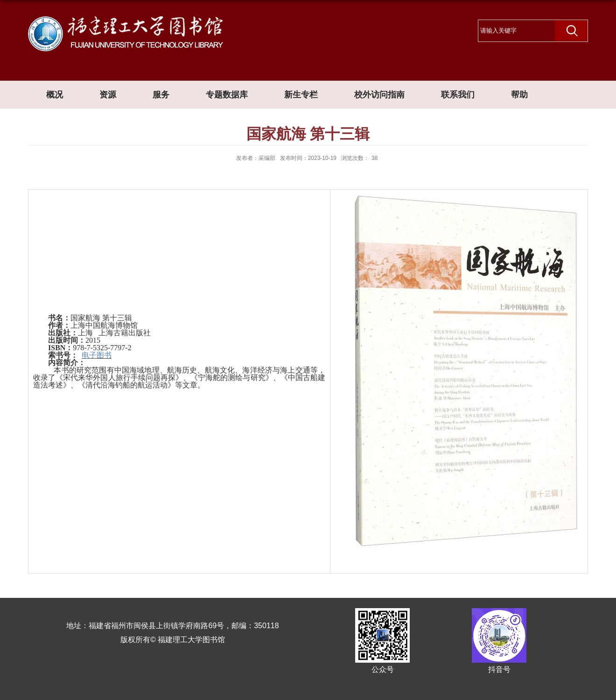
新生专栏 (301, 95)
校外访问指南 (379, 95)
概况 (55, 95)
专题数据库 (227, 95)
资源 (108, 95)
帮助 (519, 95)
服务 (161, 95)
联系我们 (458, 95)
